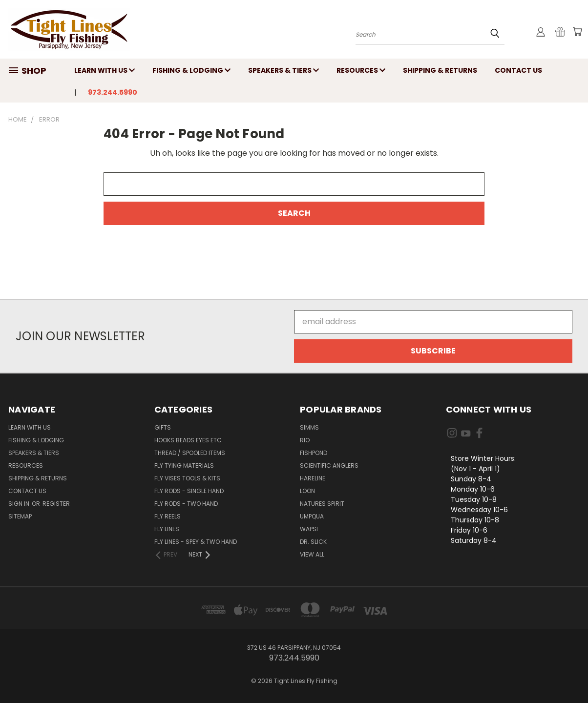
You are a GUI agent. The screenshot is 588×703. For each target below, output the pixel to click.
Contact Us (518, 70)
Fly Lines (167, 529)
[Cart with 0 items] (577, 32)
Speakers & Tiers (283, 70)
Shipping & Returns (440, 70)
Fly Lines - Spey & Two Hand (196, 542)
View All (312, 554)
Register (56, 504)
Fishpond (314, 453)
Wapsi (309, 529)
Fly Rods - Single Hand (189, 491)
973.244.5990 (113, 92)
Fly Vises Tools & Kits (187, 478)
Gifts (163, 427)
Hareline (313, 478)
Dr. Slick (313, 542)
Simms (309, 427)
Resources (361, 70)
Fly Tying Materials (184, 465)
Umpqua (312, 516)
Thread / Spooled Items (190, 453)
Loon (307, 491)
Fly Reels (168, 516)
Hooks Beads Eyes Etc (188, 440)
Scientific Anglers (329, 465)
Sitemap (20, 516)
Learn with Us (105, 70)
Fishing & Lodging (191, 70)
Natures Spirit (322, 504)
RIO (305, 440)
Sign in (20, 504)
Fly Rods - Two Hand (186, 504)
